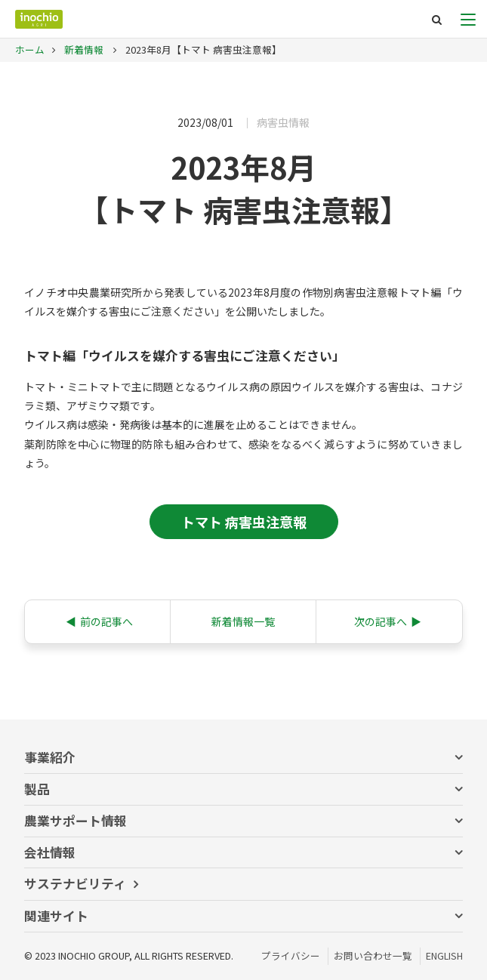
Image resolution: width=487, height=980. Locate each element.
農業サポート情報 (76, 821)
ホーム (30, 49)
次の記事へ (388, 622)
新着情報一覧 (243, 621)
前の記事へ (99, 622)
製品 (37, 789)
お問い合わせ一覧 (373, 955)
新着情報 (83, 49)
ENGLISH (444, 955)
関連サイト (56, 916)
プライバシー (291, 955)
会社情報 (50, 852)
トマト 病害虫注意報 (244, 522)
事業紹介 (50, 757)
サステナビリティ (75, 883)
